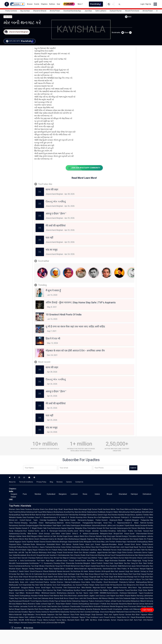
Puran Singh (109, 577)
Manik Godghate (125, 520)
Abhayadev (88, 542)
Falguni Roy (50, 588)
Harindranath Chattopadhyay (137, 542)
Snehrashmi (99, 601)
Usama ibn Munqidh (56, 539)
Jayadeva (139, 515)
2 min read (8, 17)
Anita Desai (96, 542)
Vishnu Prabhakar (23, 544)
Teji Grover (143, 547)
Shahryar (35, 553)
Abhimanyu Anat (45, 553)
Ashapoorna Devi (133, 585)
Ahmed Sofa (51, 515)
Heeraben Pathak (37, 596)
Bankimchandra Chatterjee (117, 593)
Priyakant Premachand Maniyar (74, 609)
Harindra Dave (56, 607)
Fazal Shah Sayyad (140, 574)
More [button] (80, 4)
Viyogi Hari (59, 566)
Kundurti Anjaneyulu (110, 520)
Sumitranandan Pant (32, 561)
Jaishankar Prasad (123, 590)
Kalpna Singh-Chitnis (119, 553)
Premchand (39, 582)
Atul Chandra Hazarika (116, 515)
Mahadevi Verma (34, 615)
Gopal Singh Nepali (131, 547)
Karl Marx (117, 569)
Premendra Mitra (125, 588)
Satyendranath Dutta (76, 542)
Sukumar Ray (51, 590)
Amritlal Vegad (62, 536)
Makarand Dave (139, 609)
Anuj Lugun (111, 536)
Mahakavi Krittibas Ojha (37, 590)
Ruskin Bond (86, 561)
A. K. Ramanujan (51, 531)
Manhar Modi (58, 596)
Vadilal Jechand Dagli (43, 604)
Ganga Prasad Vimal (59, 553)
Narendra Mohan (81, 512)
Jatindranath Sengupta (19, 588)
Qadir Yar (100, 577)
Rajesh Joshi (61, 526)
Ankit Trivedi (33, 598)
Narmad (136, 604)
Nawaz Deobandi (141, 526)
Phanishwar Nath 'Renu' (44, 569)
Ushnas (142, 604)
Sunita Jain (39, 531)
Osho (27, 574)
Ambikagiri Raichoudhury (88, 515)
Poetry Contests (11, 11)
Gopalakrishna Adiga (55, 520)
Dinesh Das (144, 585)
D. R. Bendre (71, 518)
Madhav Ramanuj (137, 596)
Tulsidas (146, 515)
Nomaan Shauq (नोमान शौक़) (31, 623)
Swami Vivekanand (41, 539)
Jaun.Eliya (88, 11)
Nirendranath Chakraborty (118, 582)
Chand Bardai (50, 566)
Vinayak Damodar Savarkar (46, 555)
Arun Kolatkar (29, 531)
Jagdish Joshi (94, 596)
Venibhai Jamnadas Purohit (23, 607)
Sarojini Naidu (138, 539)
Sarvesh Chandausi (29, 558)
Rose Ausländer (112, 566)
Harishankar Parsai (79, 547)
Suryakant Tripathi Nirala (125, 526)
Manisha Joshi (114, 598)
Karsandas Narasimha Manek (122, 604)
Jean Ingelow (114, 615)
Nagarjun (18, 542)
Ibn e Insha (19, 561)
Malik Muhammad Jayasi (127, 566)
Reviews (60, 482)
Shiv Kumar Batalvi (116, 574)
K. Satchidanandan (63, 555)
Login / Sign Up (146, 4)
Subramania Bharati (99, 526)
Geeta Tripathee (28, 542)
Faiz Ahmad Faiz (56, 558)
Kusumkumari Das (119, 585)
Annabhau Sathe (115, 531)
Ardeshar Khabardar (93, 609)
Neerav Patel (49, 596)
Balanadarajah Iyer (129, 550)
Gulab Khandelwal (70, 550)
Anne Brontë (31, 555)
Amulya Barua (130, 515)
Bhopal (109, 494)
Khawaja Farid (132, 577)
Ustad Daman (52, 574)
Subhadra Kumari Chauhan (113, 620)
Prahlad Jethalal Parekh (113, 601)
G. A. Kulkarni (83, 534)
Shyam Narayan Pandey (25, 569)
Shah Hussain (20, 580)
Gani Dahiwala (43, 598)
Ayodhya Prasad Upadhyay (84, 590)
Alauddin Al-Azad (112, 539)
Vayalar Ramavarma (78, 520)
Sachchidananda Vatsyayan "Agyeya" (72, 617)
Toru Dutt (145, 580)
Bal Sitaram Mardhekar (137, 528)
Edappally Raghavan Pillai (89, 539)
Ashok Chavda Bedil (56, 598)
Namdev (102, 539)
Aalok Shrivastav (131, 558)
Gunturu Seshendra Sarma (137, 553)
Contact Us (79, 482)
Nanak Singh (43, 577)
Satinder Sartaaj (140, 571)
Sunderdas (79, 563)
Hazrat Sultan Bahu (32, 580)
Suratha (70, 531)
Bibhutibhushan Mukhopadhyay (130, 512)
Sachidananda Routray (22, 566)
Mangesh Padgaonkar (141, 520)
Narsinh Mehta (55, 612)
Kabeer (22, 617)
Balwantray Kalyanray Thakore (83, 601)
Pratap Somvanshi (43, 617)
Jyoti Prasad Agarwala (99, 544)
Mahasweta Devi (62, 515)
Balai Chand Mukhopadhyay (45, 523)
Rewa (85, 494)
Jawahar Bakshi (83, 596)
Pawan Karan (84, 544)
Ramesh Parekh (107, 609)
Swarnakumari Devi (126, 539)
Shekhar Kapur (121, 542)
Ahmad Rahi (33, 577)
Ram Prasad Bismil (103, 547)
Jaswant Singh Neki (126, 571)
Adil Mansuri (103, 598)
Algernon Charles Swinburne (39, 612)
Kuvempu (79, 518)
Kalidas (19, 536)
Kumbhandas (34, 563)
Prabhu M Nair (127, 569)
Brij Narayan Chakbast (141, 509)
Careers (69, 482)
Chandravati (72, 588)
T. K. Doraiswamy (46, 563)
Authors (52, 4)
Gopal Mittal (42, 512)
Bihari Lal (64, 569)
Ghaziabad (123, 494)
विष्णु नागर (95, 561)
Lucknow (74, 494)
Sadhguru (17, 623)
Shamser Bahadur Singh (98, 536)
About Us (12, 482)
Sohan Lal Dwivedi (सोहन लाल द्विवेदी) (53, 623)
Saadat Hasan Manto (98, 566)
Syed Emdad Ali (106, 585)
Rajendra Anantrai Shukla (45, 601)
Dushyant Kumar (116, 11)
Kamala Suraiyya (122, 536)
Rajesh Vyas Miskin (117, 596)
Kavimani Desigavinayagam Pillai (31, 526)
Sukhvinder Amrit (41, 574)
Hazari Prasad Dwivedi (72, 561)
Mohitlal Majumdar (93, 588)
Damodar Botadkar (21, 612)
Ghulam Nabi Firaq (44, 528)
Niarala (60, 571)
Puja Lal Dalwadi (60, 601)
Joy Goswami (77, 585)
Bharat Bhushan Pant (140, 612)
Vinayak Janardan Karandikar (96, 531)
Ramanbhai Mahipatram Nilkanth (134, 601)
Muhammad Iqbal (126, 580)
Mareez (95, 598)
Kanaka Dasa (21, 518)
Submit (133, 468)
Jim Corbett (20, 520)
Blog (51, 482)
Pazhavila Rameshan (53, 547)
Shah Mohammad (120, 577)
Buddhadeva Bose (78, 582)
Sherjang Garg (27, 523)
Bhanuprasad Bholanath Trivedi (24, 601)
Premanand (132, 607)
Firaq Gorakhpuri (92, 617)
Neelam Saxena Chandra (43, 542)
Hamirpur (134, 494)
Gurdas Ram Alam (18, 574)
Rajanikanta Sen (108, 518)
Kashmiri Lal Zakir (50, 536)
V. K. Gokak (61, 518)
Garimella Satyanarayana (119, 528)
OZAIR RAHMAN (100, 593)
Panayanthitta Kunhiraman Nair (127, 555)
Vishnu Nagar (104, 561)
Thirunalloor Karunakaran (137, 536)
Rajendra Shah (33, 609)
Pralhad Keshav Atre (24, 547)
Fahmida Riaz (74, 515)
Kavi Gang (131, 563)
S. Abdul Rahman (139, 523)
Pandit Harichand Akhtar (106, 509)
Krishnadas (114, 561)
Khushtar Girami (39, 509)
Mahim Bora (84, 536)
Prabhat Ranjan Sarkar (91, 585)
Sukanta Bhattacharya (58, 593)
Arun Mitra (81, 588)
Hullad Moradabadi (20, 555)
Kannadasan (48, 526)
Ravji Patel (18, 598)
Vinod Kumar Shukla (139, 544)
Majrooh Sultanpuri (70, 558)
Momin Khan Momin (27, 539)
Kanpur (13, 497)
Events (37, 4)
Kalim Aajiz (45, 561)
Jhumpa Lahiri (49, 534)
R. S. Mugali (32, 528)
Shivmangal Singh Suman (88, 509)
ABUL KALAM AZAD (21, 620)
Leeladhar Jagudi (95, 553)
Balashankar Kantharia (69, 612)
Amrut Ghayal (69, 598)
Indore (97, 494)
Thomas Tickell (83, 580)
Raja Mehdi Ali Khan (28, 515)
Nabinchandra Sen (21, 590)
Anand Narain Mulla (71, 509)
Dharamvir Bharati (40, 11)
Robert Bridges (94, 580)
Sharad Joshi (142, 558)
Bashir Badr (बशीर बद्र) (84, 620)
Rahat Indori (60, 534)
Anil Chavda (88, 598)
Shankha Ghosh (102, 582)
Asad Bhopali (114, 534)
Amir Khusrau (88, 518)
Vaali (54, 526)
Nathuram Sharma (43, 558)
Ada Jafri (18, 553)
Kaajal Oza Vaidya (138, 598)
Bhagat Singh (90, 615)
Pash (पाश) (143, 620)
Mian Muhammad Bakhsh (49, 580)
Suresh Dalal (46, 607)
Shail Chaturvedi (92, 555)
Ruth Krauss (124, 534)
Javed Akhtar (79, 531)
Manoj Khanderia (29, 604)
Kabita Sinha (91, 582)
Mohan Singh (63, 574)
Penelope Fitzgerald (89, 577)
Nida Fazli (114, 571)
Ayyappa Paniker (94, 520)
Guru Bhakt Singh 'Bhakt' (54, 509)
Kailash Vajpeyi (27, 550)
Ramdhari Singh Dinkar (139, 590)
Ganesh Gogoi (102, 515)
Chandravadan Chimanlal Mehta (82, 607)
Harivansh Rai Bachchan (72, 571)
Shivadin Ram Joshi (117, 547)
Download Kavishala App (72, 11)
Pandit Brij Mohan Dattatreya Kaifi (25, 512)
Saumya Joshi (105, 596)
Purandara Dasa (33, 518)
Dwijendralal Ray (29, 585)
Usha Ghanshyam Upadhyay (87, 550)
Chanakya (57, 563)
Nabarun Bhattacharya (55, 512)
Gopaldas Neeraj (56, 609)
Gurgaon (14, 494)
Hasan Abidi (26, 536)
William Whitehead (42, 593)
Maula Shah (128, 574)
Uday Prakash (85, 566)
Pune (25, 494)
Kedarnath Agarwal (87, 569)
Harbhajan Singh (74, 574)
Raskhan (57, 569)
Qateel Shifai (71, 534)
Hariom (127, 620)
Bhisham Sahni (14, 509)
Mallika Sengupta (109, 590)
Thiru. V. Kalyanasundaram (119, 523)
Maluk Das (123, 563)
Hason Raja (137, 588)
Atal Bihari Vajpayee (140, 615)
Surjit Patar (105, 574)
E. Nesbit (21, 571)
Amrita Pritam (55, 11)
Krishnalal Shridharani (102, 607)
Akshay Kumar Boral (37, 588)
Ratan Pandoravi (26, 509)
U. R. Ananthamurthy (136, 518)
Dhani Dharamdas (68, 563)
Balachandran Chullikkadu (97, 512)
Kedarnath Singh (21, 615)
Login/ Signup (147, 610)
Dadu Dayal (114, 563)
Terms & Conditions (26, 482)
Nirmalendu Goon (50, 585)
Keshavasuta (56, 528)
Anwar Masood (94, 574)
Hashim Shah (53, 577)
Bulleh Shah (72, 580)
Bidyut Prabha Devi (130, 531)
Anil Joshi (37, 607)
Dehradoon (147, 494)
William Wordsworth (27, 593)
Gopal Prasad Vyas (84, 558)
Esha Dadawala (125, 598)
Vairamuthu (63, 531)
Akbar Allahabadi (104, 550)
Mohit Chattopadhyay (23, 596)
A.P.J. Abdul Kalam (58, 604)
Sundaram (66, 607)
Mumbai (38, 494)
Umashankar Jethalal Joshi (123, 609)
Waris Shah (63, 580)
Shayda (127, 596)
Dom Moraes (84, 553)
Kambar (67, 520)
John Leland (30, 582)
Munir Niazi (84, 574)
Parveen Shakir (116, 550)
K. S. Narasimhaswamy (48, 518)
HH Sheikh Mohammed (71, 566)
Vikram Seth (60, 544)
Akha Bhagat (142, 607)
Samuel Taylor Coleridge (36, 520)
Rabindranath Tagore (136, 593)
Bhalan (25, 598)
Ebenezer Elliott (102, 615)
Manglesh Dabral (90, 563)
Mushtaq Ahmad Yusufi (107, 555)
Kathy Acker (19, 582)
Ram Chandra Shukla (78, 555)
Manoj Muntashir (68, 620)
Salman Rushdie (72, 544)
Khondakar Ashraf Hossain (120, 544)
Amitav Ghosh (38, 534)
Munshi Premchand (132, 11)
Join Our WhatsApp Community (84, 168)
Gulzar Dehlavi (66, 547)
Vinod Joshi (79, 598)
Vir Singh (141, 577)
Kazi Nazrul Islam (86, 593)
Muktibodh (53, 571)
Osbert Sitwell (29, 571)
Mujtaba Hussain (21, 528)
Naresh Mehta (73, 569)
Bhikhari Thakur (97, 558)
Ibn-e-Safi (98, 518)
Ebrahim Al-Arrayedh (102, 571)
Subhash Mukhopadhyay (138, 582)
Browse (30, 4)
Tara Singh (35, 566)
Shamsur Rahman (64, 582)
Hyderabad (51, 494)
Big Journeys (25, 11)
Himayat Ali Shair (103, 528)
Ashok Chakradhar (143, 566)
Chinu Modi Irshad (70, 596)
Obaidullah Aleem (125, 561)
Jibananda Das (73, 593)
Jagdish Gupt (108, 558)
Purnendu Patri (61, 588)
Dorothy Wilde (26, 534)
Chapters (44, 4)
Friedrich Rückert (103, 563)
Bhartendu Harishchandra (104, 569)
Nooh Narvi (17, 558)
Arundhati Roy (69, 512)
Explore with (21, 41)
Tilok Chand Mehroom (124, 509)
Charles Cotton (76, 577)
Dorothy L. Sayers (38, 547)
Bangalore (63, 494)
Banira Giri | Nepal (129, 617)
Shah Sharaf (24, 577)
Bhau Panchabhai (89, 528)
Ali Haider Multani (88, 571)
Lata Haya (54, 617)
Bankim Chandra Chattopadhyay (78, 604)
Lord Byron (137, 580)
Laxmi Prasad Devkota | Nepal (110, 617)
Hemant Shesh (73, 553)
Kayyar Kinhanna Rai (40, 550)
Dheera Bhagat (44, 609)
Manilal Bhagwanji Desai (119, 607)
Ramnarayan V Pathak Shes (100, 604)
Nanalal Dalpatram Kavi (50, 615)
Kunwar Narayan (140, 569)
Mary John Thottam (108, 542)
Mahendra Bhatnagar (60, 542)
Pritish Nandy (80, 615)
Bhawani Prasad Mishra (39, 620)
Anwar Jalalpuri (74, 536)
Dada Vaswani (144, 531)
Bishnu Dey (98, 590)
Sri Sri (32, 574)
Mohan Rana (91, 547)
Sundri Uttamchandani (138, 534)
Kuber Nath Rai (142, 550)
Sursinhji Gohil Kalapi (92, 612)
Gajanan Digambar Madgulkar (72, 528)
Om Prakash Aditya (56, 550)
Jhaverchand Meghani (108, 612)
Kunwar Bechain (125, 615)
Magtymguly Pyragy (140, 561)
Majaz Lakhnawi (56, 561)
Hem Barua (104, 580)
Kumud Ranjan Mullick (109, 588)
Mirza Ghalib (98, 620)
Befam (69, 601)
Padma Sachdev (50, 582)
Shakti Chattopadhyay (65, 590)
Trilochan (17, 523)
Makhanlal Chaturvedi (124, 612)
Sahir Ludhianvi (101, 11)
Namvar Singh (41, 515)
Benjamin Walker (112, 512)
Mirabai (42, 566)
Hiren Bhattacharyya (72, 539)
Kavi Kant (81, 612)
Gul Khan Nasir (141, 563)
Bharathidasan (86, 526)
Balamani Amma (64, 523)
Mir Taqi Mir (27, 553)
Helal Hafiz (39, 585)
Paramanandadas (22, 563)
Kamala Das (107, 553)
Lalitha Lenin (111, 526)
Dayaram (24, 609)
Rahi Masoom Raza (67, 615)
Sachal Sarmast (64, 577)
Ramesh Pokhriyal (121, 518)
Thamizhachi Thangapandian (82, 523)
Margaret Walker (37, 536)
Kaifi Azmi (134, 620)
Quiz (58, 4)
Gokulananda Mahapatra (98, 534)
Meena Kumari (119, 558)
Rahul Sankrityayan (73, 526)
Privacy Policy (41, 482)
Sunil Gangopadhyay (64, 585)
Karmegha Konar (101, 523)
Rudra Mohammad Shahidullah (43, 544)
